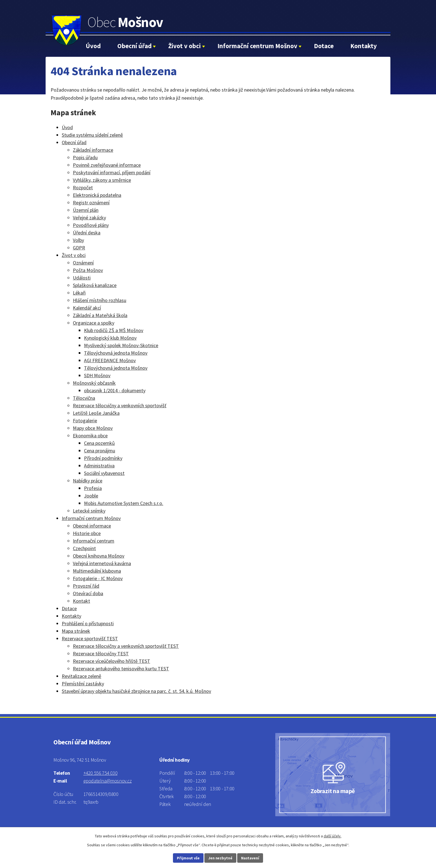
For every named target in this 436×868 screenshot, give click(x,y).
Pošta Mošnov (88, 270)
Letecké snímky (89, 511)
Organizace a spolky (94, 323)
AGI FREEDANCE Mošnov (110, 360)
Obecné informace (92, 526)
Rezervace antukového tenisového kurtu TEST (121, 669)
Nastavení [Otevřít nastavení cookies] (250, 858)
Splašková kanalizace (95, 285)
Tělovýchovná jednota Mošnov (116, 353)
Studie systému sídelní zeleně (92, 135)
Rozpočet (83, 187)
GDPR (79, 248)
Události (82, 278)
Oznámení (83, 263)
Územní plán (86, 210)
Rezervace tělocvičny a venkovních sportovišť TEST (126, 646)
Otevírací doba (88, 593)
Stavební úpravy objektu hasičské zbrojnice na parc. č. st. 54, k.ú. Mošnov (136, 691)
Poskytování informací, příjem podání (112, 172)
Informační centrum (94, 541)
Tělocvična (84, 398)
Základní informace (93, 150)
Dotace (324, 46)
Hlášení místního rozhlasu (100, 300)
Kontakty (364, 46)
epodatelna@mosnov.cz (108, 781)
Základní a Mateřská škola (100, 315)
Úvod (93, 46)
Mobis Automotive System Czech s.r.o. (124, 503)
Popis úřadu (85, 157)
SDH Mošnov (97, 375)
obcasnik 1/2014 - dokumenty (115, 390)
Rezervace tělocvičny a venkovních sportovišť (120, 405)
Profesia (93, 488)
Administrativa (99, 466)
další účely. (333, 836)
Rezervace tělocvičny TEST (101, 654)
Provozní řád (86, 586)
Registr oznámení (91, 203)
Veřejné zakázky (89, 218)
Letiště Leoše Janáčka (96, 413)
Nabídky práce (88, 481)
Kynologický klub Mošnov (110, 338)
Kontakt (81, 601)
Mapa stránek (76, 631)
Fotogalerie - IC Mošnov (98, 578)
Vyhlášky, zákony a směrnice (102, 180)
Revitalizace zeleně (81, 676)
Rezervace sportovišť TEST (90, 638)
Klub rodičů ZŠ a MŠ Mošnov (114, 330)
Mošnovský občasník (94, 383)
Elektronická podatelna (97, 195)
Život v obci (184, 46)
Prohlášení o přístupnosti (88, 623)
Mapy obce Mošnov (93, 428)
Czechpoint (84, 548)
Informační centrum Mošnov (257, 46)
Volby (78, 240)
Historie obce (87, 533)
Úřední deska (87, 233)
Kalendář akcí (87, 308)
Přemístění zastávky (83, 684)
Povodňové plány (91, 225)
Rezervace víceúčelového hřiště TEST (112, 661)
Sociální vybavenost (104, 473)
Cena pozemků (99, 443)
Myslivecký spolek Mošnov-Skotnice (121, 345)
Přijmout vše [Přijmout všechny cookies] (188, 858)
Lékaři (79, 293)
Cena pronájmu (100, 451)
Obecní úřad (134, 46)
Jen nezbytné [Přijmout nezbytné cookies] (220, 858)
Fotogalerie (85, 420)
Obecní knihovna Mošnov (99, 556)
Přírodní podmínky (103, 458)
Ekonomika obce (90, 436)
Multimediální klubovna (97, 571)
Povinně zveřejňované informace (107, 165)
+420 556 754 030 (101, 773)
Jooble (91, 496)
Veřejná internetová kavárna (102, 563)
